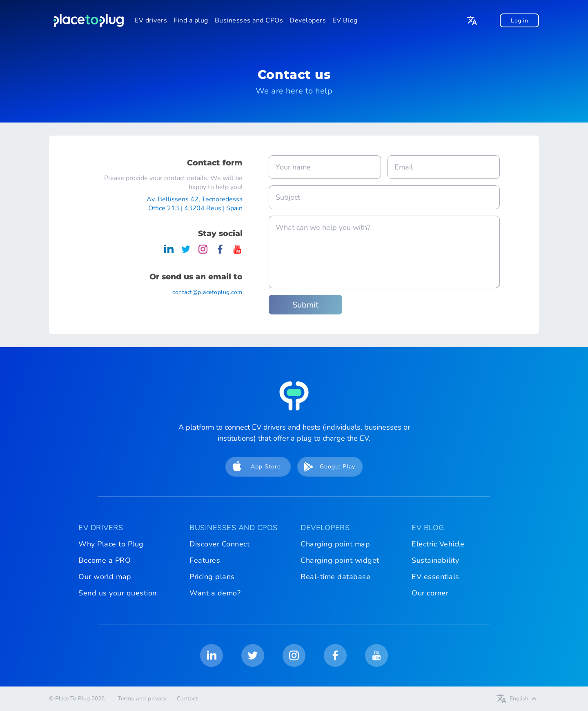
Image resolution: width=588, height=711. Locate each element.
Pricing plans (212, 577)
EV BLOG (428, 528)
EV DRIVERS (101, 528)
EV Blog (345, 20)
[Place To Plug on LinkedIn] (169, 252)
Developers (308, 20)
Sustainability (435, 560)
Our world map (105, 577)
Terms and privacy (142, 699)
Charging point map (335, 544)
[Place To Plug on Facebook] (220, 252)
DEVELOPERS (325, 528)
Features (205, 560)
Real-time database (335, 577)
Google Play (327, 467)
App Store (254, 467)
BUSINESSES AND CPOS (234, 528)
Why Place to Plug (111, 544)
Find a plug (191, 20)
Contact (187, 699)
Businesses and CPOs (249, 20)
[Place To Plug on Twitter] (186, 252)
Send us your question (118, 593)
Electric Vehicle (438, 544)
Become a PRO (105, 560)
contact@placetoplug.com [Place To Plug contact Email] (207, 292)
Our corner (430, 593)
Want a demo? (215, 593)
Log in (519, 21)
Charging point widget (340, 560)
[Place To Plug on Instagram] (203, 252)
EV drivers (151, 20)
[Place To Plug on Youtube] (237, 252)
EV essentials (435, 577)
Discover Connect (219, 544)
